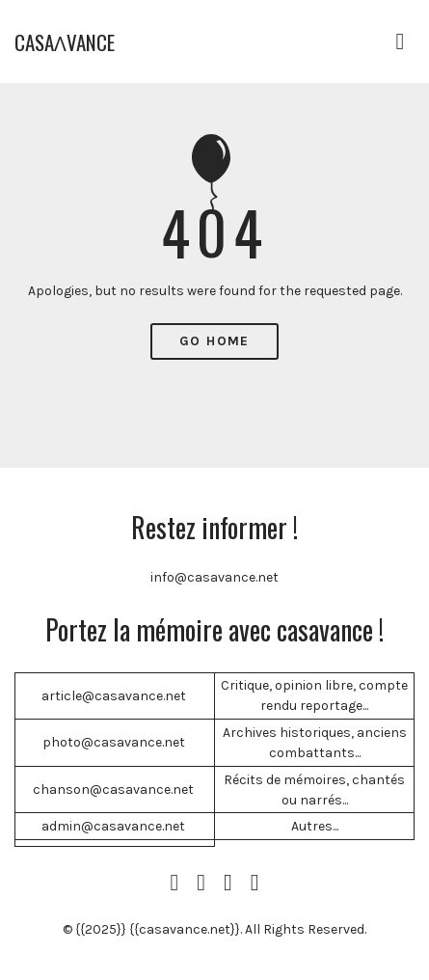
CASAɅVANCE (65, 42)
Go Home (214, 341)
